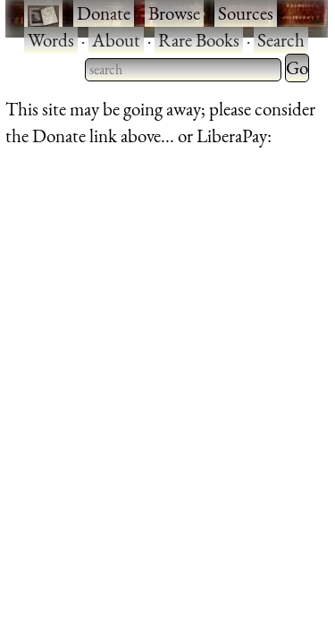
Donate (104, 13)
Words (51, 40)
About (116, 40)
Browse (174, 13)
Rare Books (199, 40)
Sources (246, 13)
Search (281, 40)
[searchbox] (183, 70)
